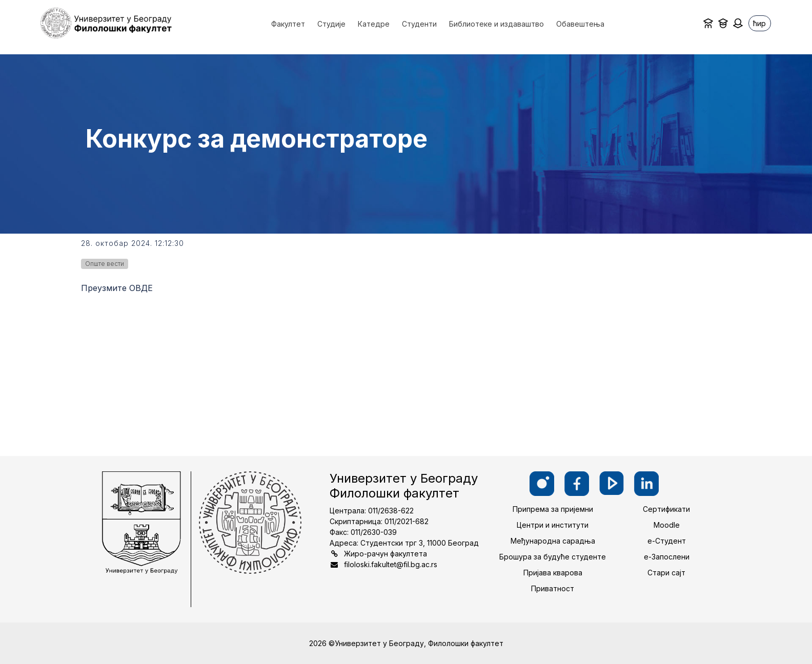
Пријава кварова (553, 573)
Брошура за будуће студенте (553, 557)
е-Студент (667, 541)
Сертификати (666, 509)
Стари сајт (666, 573)
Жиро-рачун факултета (385, 554)
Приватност (553, 588)
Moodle (667, 525)
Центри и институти (553, 525)
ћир (759, 23)
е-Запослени (667, 557)
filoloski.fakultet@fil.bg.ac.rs (391, 564)
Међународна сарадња (553, 541)
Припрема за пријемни (553, 509)
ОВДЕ (141, 288)
